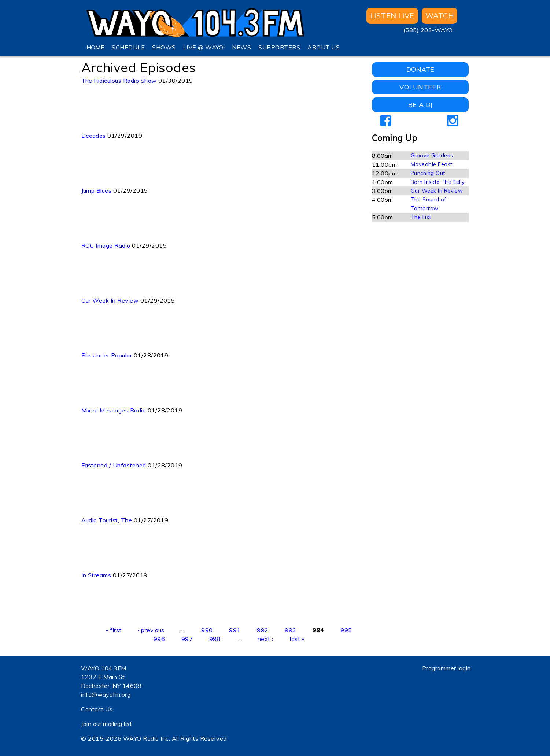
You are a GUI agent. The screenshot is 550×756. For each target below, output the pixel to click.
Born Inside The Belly (438, 182)
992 (263, 630)
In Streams (96, 575)
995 (346, 630)
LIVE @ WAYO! (204, 47)
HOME (96, 47)
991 (235, 630)
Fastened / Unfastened (114, 465)
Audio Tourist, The (107, 520)
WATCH (440, 16)
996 (159, 639)
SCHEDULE (128, 47)
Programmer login (446, 668)
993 (290, 630)
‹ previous (151, 630)
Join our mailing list (106, 724)
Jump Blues (97, 190)
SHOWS (164, 47)
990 (207, 630)
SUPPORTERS (279, 47)
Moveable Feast (432, 164)
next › (266, 639)
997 (187, 639)
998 (215, 639)
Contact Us (97, 709)
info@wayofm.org (106, 694)
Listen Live (392, 16)
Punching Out (428, 173)
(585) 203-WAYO (428, 30)
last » (297, 639)
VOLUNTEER (420, 87)
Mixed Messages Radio (114, 410)
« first (114, 630)
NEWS (241, 47)
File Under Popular (107, 355)
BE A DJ (420, 105)
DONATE (420, 69)
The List (421, 217)
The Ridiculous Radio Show (119, 81)
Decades (94, 136)
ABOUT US (324, 47)
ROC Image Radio (106, 245)
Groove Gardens (432, 156)
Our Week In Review (110, 300)
